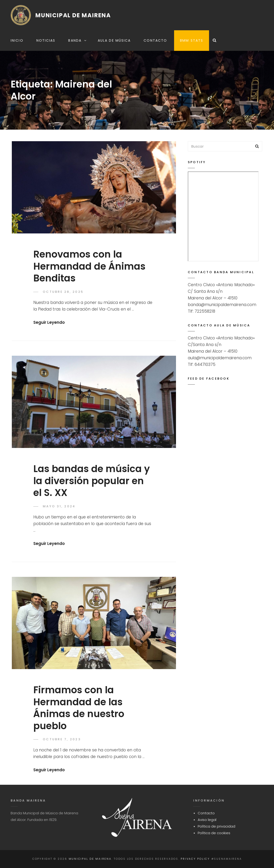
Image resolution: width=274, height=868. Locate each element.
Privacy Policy (195, 859)
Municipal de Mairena (73, 15)
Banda (78, 40)
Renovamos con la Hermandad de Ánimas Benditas (89, 266)
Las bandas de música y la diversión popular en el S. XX (92, 481)
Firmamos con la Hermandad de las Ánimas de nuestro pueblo (79, 708)
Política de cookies (214, 833)
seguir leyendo (49, 322)
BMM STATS (192, 40)
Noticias (46, 40)
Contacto (155, 40)
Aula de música (114, 40)
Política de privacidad (216, 826)
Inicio (17, 40)
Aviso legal (207, 820)
